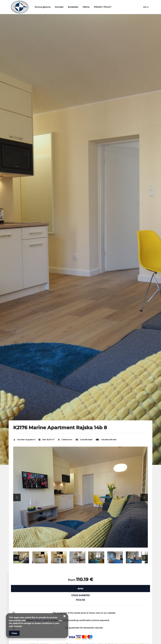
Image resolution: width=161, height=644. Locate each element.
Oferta (86, 7)
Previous (17, 497)
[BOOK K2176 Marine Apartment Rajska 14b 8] (80, 589)
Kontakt (59, 7)
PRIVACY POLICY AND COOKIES (42, 620)
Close (14, 633)
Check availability (81, 595)
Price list (80, 600)
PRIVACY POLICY (103, 7)
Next (144, 497)
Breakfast (73, 7)
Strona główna (43, 7)
